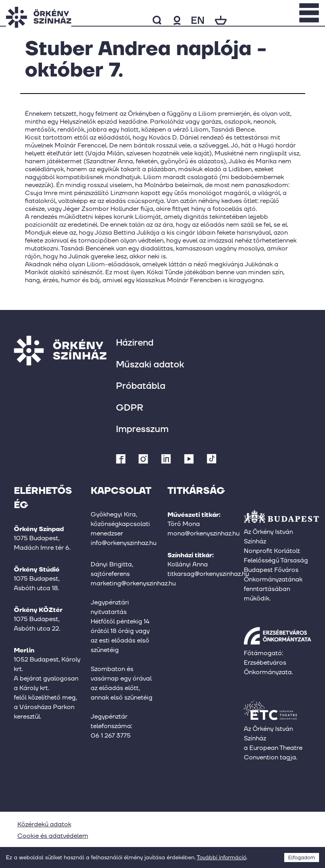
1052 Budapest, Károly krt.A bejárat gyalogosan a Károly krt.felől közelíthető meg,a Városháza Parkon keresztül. (47, 688)
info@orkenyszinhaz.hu (124, 543)
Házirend (135, 342)
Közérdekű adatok (44, 824)
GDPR (130, 407)
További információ (221, 857)
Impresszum (142, 429)
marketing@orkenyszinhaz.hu (133, 583)
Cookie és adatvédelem (53, 836)
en (198, 20)
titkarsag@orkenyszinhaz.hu (208, 574)
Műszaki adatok (150, 364)
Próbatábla (141, 385)
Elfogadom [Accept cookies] (302, 857)
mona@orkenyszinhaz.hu (203, 533)
